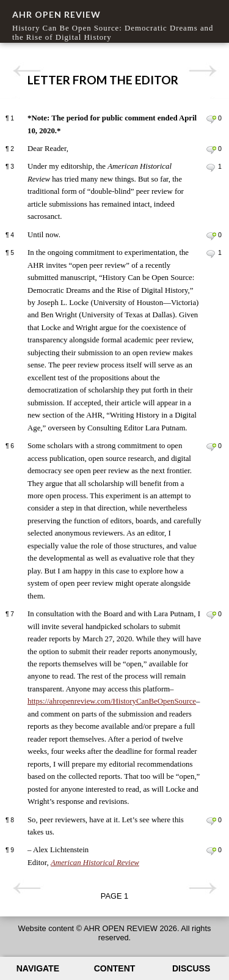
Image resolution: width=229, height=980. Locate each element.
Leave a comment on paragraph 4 (211, 236)
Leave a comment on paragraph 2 (211, 150)
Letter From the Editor (103, 80)
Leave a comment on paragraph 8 (211, 821)
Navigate (38, 968)
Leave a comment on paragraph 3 (211, 168)
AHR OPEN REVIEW (56, 14)
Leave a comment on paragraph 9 (211, 851)
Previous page (27, 71)
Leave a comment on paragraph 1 (211, 119)
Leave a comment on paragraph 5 (211, 254)
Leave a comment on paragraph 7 (211, 615)
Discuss (191, 968)
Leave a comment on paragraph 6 (211, 447)
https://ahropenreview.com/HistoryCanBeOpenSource (112, 701)
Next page (202, 71)
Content (115, 968)
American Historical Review (95, 863)
